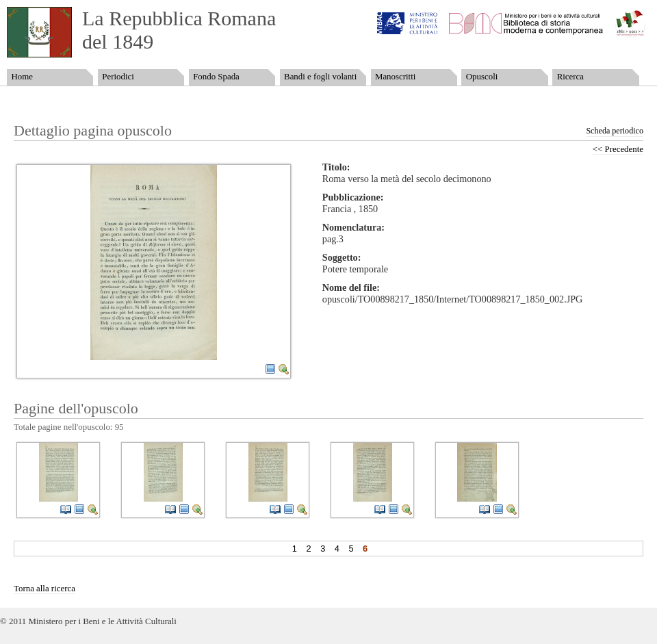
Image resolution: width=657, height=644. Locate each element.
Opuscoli (482, 77)
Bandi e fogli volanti (320, 77)
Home (22, 77)
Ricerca (570, 77)
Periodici (118, 77)
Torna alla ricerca (44, 589)
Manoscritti (395, 77)
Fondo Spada (216, 77)
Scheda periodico (615, 131)
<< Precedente (618, 149)
